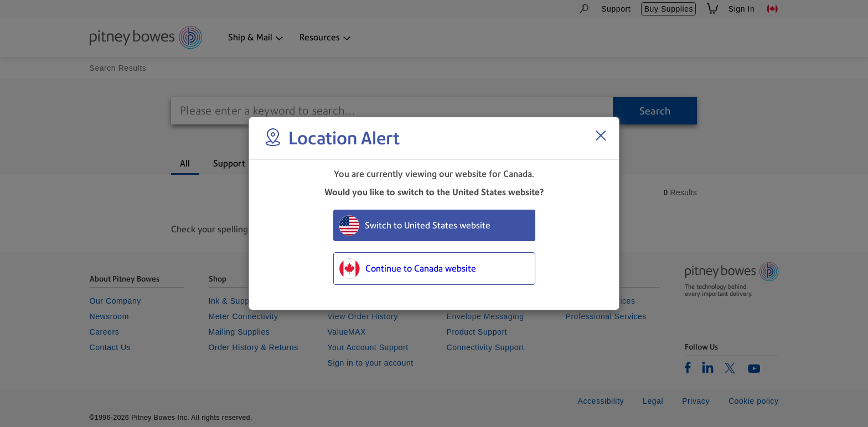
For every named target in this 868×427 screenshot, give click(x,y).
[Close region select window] (601, 136)
